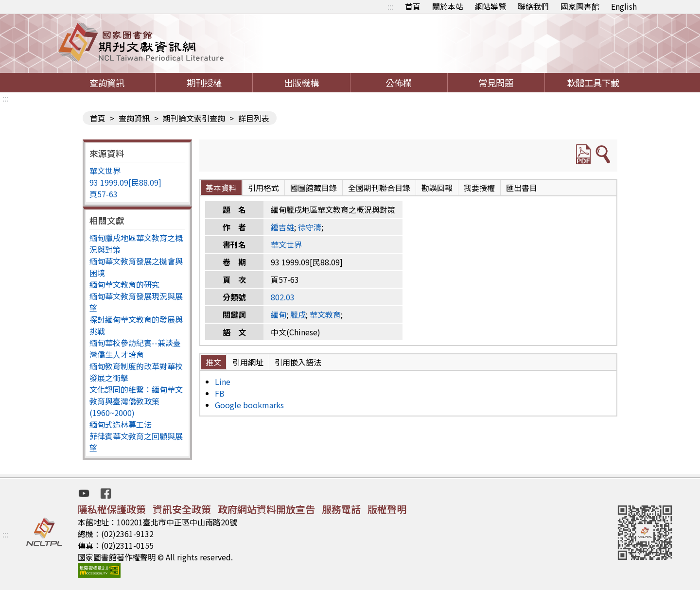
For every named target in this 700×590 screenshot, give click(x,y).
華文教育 (325, 314)
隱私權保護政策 (112, 509)
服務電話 (341, 509)
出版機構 (301, 83)
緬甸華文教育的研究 (124, 284)
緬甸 (279, 314)
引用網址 (248, 362)
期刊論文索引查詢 (194, 118)
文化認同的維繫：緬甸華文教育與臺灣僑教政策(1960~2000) (136, 401)
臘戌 (298, 314)
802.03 (283, 297)
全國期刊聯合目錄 (379, 188)
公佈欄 (399, 83)
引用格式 (263, 188)
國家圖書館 (580, 6)
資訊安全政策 (182, 509)
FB (220, 393)
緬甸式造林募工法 (121, 424)
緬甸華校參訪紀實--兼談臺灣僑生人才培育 (135, 348)
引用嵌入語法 (298, 362)
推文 (213, 362)
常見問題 (496, 83)
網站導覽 (490, 6)
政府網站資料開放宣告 (266, 509)
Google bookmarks (249, 405)
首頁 (413, 6)
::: (390, 6)
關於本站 (448, 6)
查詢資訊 (107, 83)
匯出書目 (522, 188)
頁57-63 (104, 194)
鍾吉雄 (282, 227)
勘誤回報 (437, 188)
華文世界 (105, 171)
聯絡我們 (533, 6)
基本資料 (221, 188)
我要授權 (479, 188)
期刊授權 (204, 83)
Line (223, 382)
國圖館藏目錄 (314, 188)
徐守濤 (310, 227)
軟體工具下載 (593, 83)
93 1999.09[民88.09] (125, 182)
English (624, 6)
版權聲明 (387, 509)
